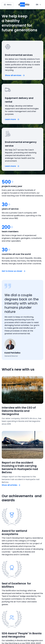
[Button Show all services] (15, 75)
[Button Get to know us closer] (14, 271)
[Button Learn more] (12, 119)
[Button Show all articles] (11, 485)
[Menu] (8, 5)
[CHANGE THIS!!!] (39, 5)
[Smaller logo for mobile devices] (24, 6)
